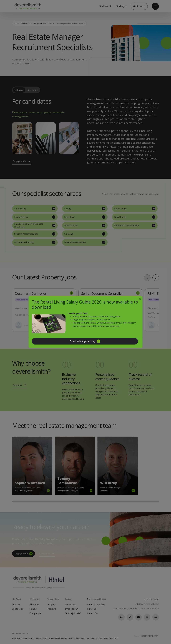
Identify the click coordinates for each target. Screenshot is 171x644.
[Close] (140, 299)
